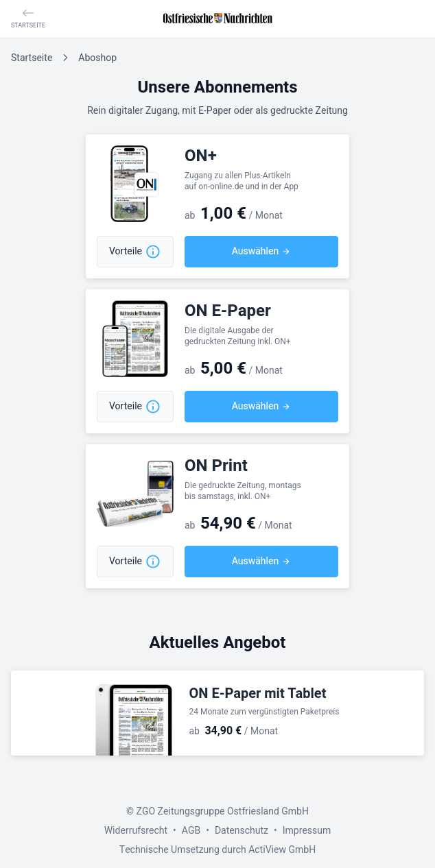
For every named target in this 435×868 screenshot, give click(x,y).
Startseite (32, 58)
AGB (191, 831)
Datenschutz (242, 831)
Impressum (307, 831)
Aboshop (97, 58)
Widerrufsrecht (136, 831)
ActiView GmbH (282, 850)
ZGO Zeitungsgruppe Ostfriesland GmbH (223, 811)
